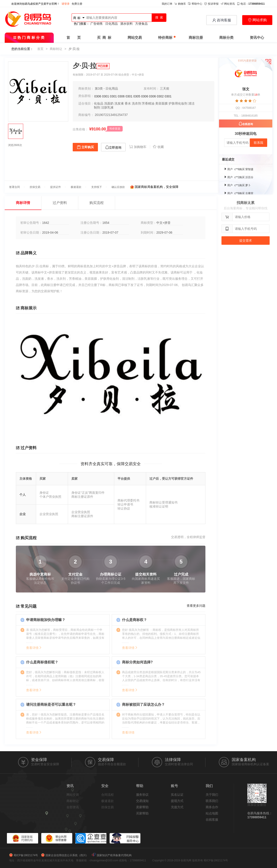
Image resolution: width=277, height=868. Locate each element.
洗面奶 (109, 103)
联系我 (258, 143)
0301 (106, 96)
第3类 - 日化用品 (106, 88)
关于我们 (212, 795)
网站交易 (135, 38)
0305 (137, 96)
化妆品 (99, 103)
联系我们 (212, 801)
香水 (128, 103)
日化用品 (112, 24)
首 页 (74, 38)
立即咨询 (113, 147)
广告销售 (97, 24)
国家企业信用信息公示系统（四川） (67, 855)
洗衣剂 (136, 103)
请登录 (66, 4)
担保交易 (107, 807)
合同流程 (107, 795)
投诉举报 (211, 4)
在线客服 (212, 820)
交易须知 (142, 801)
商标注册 (196, 38)
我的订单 (167, 4)
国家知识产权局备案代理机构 (114, 855)
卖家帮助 (142, 807)
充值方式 (177, 807)
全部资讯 (73, 807)
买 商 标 (104, 38)
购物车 (180, 4)
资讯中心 (257, 38)
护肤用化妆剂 (178, 103)
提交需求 (246, 241)
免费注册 (77, 4)
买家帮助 (142, 813)
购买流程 (97, 203)
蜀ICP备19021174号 (26, 855)
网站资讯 (228, 4)
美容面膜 (161, 103)
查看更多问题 (196, 606)
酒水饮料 (126, 24)
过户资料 (60, 203)
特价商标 (167, 38)
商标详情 (23, 203)
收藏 (158, 147)
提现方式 (177, 801)
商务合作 (212, 807)
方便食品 (141, 24)
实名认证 (177, 795)
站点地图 (212, 813)
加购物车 (138, 147)
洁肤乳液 (107, 107)
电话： (251, 4)
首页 (40, 49)
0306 (98, 96)
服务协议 (142, 795)
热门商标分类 (29, 38)
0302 (160, 96)
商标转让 (56, 49)
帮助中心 (195, 4)
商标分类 (226, 38)
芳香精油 (148, 103)
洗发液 (119, 103)
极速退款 (107, 801)
